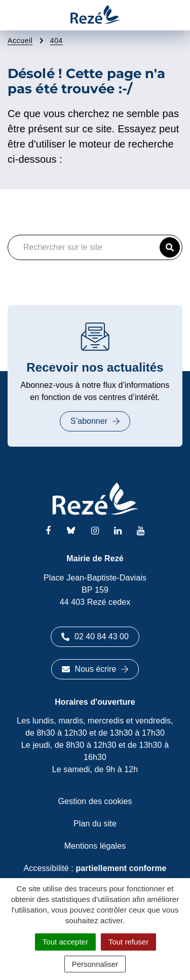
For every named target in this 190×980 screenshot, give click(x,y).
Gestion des (95, 801)
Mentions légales (95, 846)
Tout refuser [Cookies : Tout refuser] (128, 942)
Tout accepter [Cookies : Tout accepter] (65, 942)
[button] (170, 247)
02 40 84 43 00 (95, 637)
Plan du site (95, 824)
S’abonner (95, 421)
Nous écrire (95, 669)
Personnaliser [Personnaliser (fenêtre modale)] (95, 964)
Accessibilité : (95, 868)
